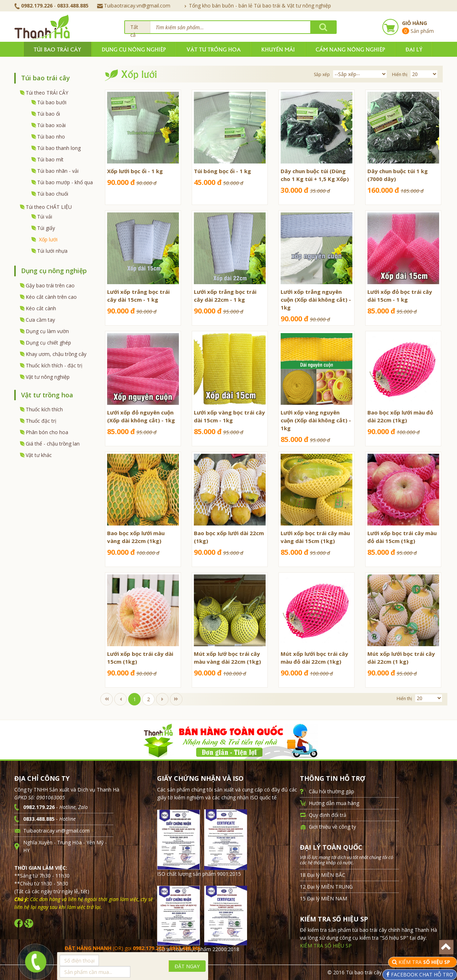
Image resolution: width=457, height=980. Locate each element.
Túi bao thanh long (59, 148)
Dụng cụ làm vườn (47, 331)
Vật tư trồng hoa (214, 49)
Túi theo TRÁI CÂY (47, 93)
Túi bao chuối (53, 194)
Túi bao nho (51, 137)
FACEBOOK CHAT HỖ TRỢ (421, 974)
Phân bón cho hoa (47, 432)
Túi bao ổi (49, 114)
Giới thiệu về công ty (332, 827)
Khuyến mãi (278, 49)
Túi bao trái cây (57, 49)
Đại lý (414, 49)
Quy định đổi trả (328, 815)
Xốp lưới (48, 239)
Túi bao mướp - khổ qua (65, 182)
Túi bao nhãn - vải (58, 171)
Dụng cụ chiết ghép (48, 343)
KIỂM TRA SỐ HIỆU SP (326, 946)
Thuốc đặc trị (41, 421)
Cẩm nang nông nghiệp (350, 49)
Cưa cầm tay (40, 320)
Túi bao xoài (51, 125)
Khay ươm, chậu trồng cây (56, 354)
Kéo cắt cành (41, 308)
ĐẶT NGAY (187, 966)
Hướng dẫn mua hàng (334, 803)
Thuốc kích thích (44, 409)
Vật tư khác (39, 455)
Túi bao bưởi (52, 102)
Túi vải (45, 217)
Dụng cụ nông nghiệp (134, 49)
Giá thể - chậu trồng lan (53, 444)
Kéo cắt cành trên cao (51, 297)
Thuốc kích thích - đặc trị (54, 365)
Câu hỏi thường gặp (332, 791)
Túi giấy (46, 228)
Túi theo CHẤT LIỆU (49, 207)
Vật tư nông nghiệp (48, 377)
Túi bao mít (50, 159)
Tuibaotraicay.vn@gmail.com (134, 6)
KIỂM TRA (425, 962)
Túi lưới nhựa (52, 251)
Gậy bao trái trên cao (50, 285)
